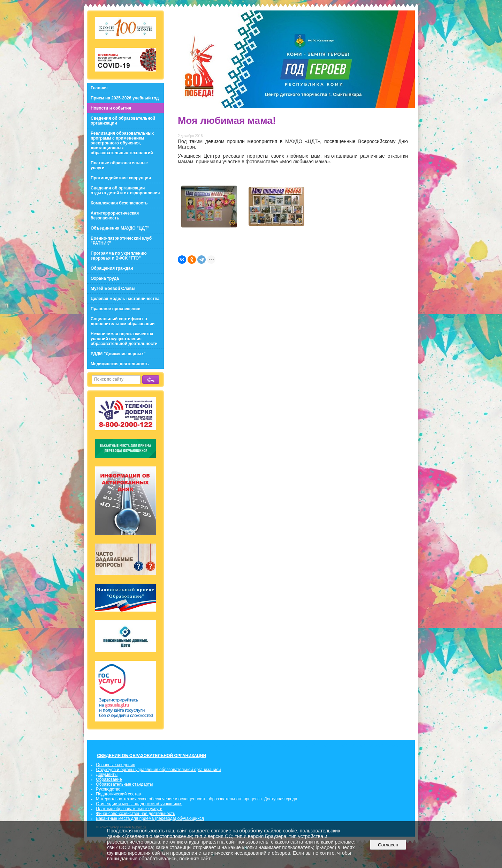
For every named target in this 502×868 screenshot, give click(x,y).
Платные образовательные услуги (119, 165)
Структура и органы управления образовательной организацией (158, 770)
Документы (107, 775)
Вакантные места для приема (125, 818)
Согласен (388, 845)
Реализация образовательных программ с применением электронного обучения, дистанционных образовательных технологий (122, 143)
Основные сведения (115, 765)
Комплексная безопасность (119, 203)
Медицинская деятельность (120, 364)
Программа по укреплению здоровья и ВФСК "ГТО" (119, 256)
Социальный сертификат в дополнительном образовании (123, 321)
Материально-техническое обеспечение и (137, 799)
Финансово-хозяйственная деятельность (135, 814)
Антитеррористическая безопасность (115, 216)
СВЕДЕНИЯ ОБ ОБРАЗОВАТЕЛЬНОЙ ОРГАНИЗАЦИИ (151, 756)
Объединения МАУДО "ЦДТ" (120, 228)
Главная (99, 88)
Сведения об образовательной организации (123, 121)
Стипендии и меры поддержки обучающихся (139, 804)
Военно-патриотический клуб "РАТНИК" (121, 241)
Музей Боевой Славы (113, 289)
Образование (109, 779)
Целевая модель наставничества (125, 299)
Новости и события (111, 108)
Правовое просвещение (115, 309)
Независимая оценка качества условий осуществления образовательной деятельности (124, 339)
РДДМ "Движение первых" (118, 354)
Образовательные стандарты (124, 784)
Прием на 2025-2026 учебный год (125, 98)
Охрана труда (105, 278)
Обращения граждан (112, 268)
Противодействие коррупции (121, 178)
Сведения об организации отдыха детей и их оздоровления (125, 190)
